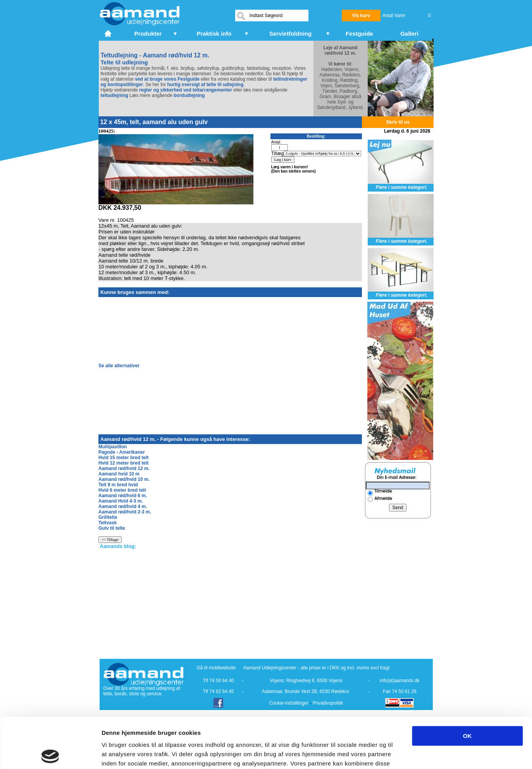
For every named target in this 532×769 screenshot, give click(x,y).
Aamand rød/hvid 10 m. (124, 479)
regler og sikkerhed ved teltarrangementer (185, 90)
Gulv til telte (112, 528)
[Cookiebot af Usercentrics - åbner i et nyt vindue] (50, 754)
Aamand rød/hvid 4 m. (123, 506)
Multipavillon (113, 447)
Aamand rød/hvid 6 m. (123, 496)
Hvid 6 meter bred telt (122, 490)
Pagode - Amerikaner (122, 452)
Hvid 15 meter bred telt (123, 458)
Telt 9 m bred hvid (118, 485)
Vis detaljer (403, 754)
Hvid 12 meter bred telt (123, 463)
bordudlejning (189, 95)
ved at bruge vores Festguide (167, 79)
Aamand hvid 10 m (119, 474)
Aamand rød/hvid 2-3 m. (125, 512)
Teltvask (108, 523)
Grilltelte (108, 517)
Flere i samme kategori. (402, 187)
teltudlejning (114, 95)
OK (467, 685)
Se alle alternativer (119, 366)
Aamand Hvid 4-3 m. (121, 501)
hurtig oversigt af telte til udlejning (206, 85)
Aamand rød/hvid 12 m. (124, 468)
